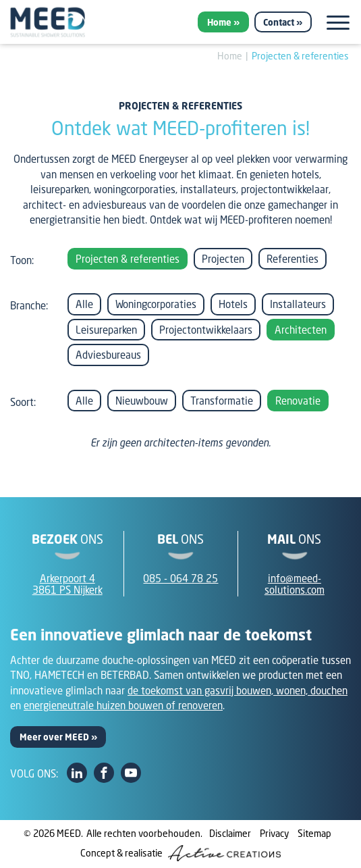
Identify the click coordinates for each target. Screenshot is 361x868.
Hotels (233, 304)
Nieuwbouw (142, 401)
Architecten (301, 330)
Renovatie (298, 401)
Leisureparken (106, 330)
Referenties (293, 259)
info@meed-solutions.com (295, 584)
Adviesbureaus (108, 355)
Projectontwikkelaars (206, 330)
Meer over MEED (54, 737)
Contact (279, 22)
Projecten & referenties (300, 56)
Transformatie (222, 401)
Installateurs (298, 304)
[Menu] (338, 23)
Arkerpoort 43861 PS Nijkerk (67, 584)
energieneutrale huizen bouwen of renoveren (123, 705)
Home (219, 22)
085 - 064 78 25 (180, 578)
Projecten (223, 259)
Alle (84, 304)
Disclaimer (230, 833)
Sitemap (314, 833)
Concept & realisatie (180, 853)
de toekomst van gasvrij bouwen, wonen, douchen (238, 690)
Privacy (274, 833)
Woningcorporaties (156, 304)
